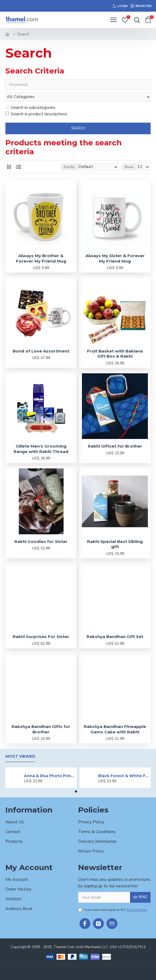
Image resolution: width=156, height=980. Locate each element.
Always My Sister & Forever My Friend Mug (115, 259)
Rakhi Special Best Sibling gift (115, 544)
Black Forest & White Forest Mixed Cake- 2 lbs (123, 776)
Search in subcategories (30, 108)
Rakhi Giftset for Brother (115, 446)
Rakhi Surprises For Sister (41, 637)
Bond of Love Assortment (41, 351)
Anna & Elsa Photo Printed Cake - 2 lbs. (49, 776)
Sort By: (69, 167)
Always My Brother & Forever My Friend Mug (41, 259)
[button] (76, 792)
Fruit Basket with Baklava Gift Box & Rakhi (115, 354)
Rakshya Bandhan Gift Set (115, 637)
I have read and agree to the (113, 910)
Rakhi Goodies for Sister (41, 541)
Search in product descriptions (36, 114)
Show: (129, 167)
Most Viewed (20, 757)
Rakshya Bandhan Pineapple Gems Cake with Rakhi (115, 729)
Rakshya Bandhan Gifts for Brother (41, 729)
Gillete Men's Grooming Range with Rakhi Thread (41, 449)
